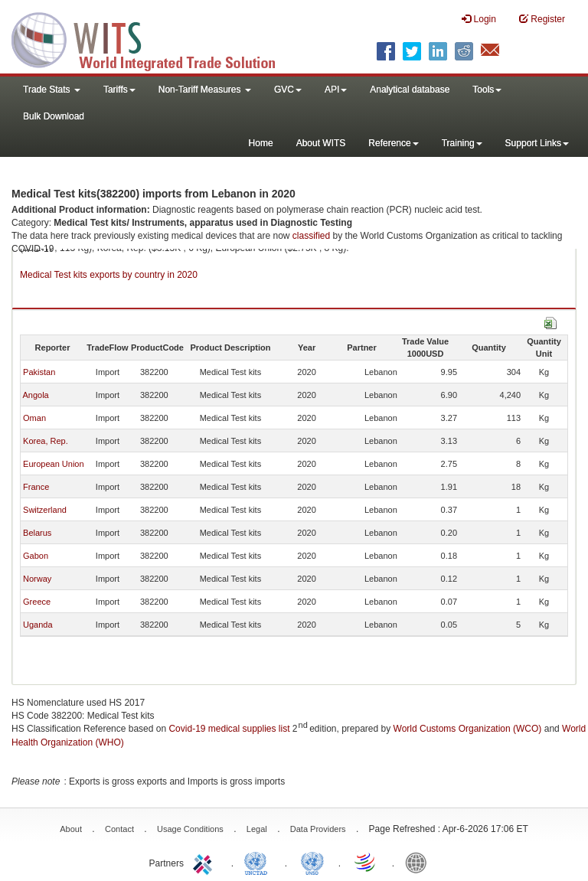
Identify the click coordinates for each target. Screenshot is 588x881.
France (36, 487)
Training (462, 143)
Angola (35, 395)
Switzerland (45, 510)
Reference (393, 143)
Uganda (38, 625)
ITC (205, 862)
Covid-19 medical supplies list (229, 729)
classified (311, 236)
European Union (54, 464)
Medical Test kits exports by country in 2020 (109, 275)
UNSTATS (312, 862)
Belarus (37, 533)
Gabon (36, 556)
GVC (288, 90)
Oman (34, 418)
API (336, 90)
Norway (37, 579)
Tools (487, 90)
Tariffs (119, 90)
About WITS (321, 143)
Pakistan (39, 372)
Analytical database (410, 90)
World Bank (420, 862)
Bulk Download (54, 116)
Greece (37, 602)
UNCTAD (259, 862)
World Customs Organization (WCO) (468, 729)
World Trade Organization (366, 862)
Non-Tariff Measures (205, 90)
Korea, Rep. (46, 441)
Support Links (537, 143)
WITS (153, 38)
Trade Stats (52, 90)
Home (261, 143)
